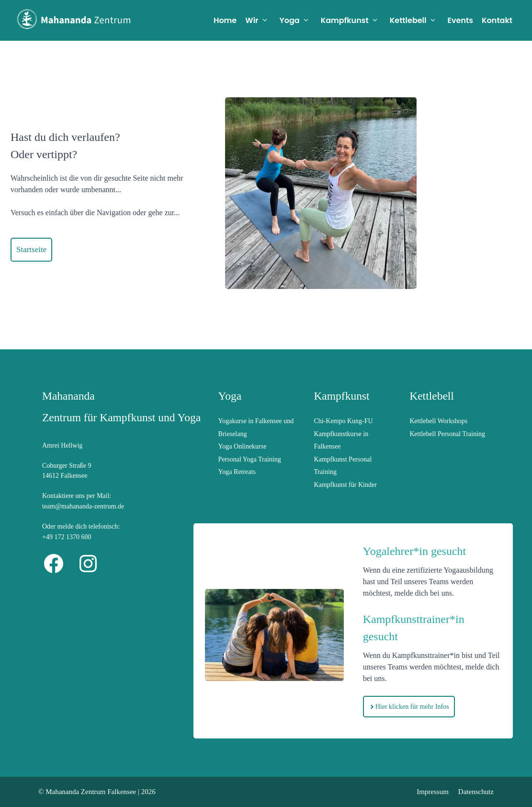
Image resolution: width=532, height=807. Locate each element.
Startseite (31, 249)
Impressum (433, 792)
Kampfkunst (353, 21)
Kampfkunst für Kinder (345, 485)
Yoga (298, 21)
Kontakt (497, 20)
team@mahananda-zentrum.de (83, 506)
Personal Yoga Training (250, 459)
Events (460, 20)
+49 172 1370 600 (67, 537)
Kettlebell (417, 21)
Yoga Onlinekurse (243, 446)
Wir (260, 21)
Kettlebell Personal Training (447, 434)
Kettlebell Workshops (438, 421)
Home (225, 20)
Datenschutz (476, 792)
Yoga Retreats (237, 472)
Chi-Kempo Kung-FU (343, 421)
